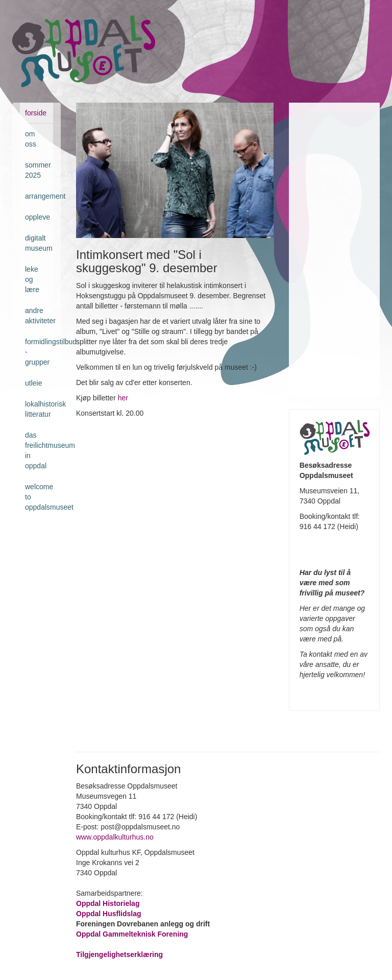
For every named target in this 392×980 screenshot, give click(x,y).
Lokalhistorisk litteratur (39, 409)
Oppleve (38, 217)
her (123, 398)
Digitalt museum (39, 243)
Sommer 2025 (38, 170)
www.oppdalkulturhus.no (116, 837)
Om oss (31, 139)
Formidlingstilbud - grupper (39, 352)
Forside (36, 113)
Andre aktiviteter (39, 316)
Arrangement (39, 196)
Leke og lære (32, 279)
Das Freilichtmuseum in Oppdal (39, 450)
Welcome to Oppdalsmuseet (39, 497)
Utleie (33, 383)
